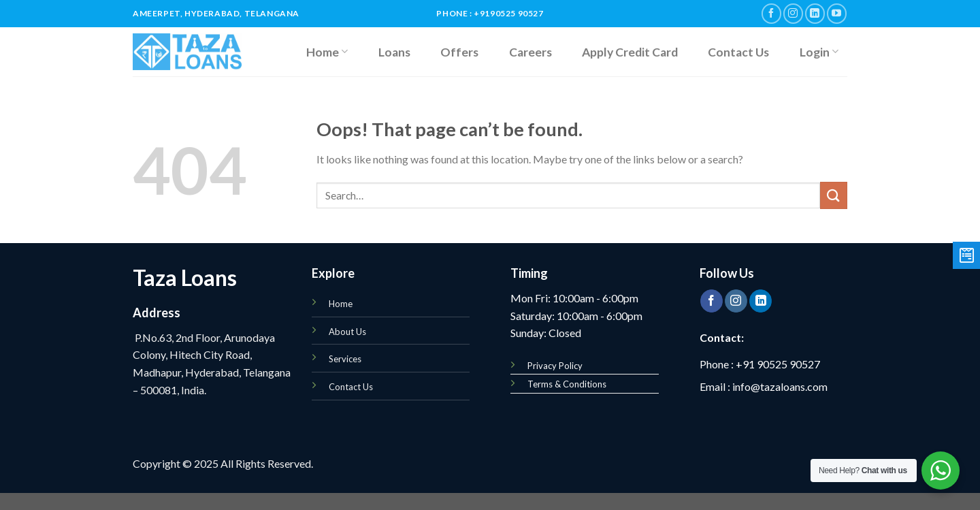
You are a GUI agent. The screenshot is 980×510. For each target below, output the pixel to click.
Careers (530, 52)
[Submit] (834, 195)
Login (819, 52)
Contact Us (738, 52)
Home (327, 52)
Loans (394, 52)
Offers (459, 52)
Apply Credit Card (630, 52)
